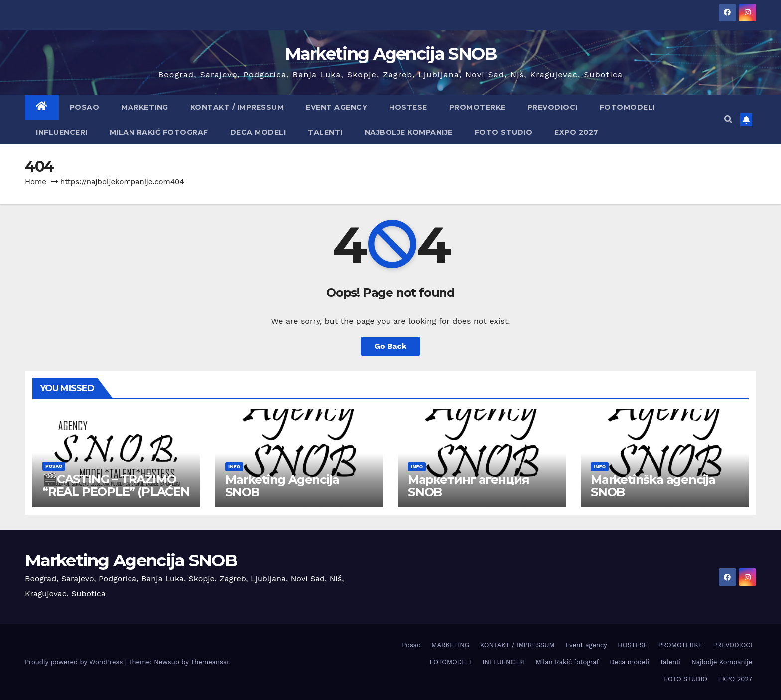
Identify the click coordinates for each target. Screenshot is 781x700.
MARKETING (145, 107)
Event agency (336, 107)
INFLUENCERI (62, 132)
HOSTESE (408, 107)
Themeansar (210, 662)
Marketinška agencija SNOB (653, 486)
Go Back (391, 346)
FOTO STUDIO (504, 132)
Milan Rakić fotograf (159, 132)
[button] (728, 119)
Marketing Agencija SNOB (391, 54)
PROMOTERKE (477, 107)
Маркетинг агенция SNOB (469, 486)
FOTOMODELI (627, 107)
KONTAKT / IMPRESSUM (237, 107)
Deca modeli (258, 132)
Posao (85, 107)
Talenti (325, 132)
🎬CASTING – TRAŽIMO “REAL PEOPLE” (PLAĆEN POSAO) (116, 491)
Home (36, 182)
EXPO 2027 (577, 132)
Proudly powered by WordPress (75, 662)
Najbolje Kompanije (409, 132)
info (234, 467)
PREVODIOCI (553, 107)
